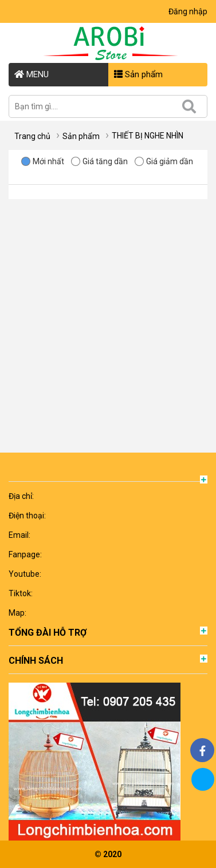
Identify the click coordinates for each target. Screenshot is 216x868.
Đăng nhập (188, 11)
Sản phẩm (138, 74)
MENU (32, 74)
